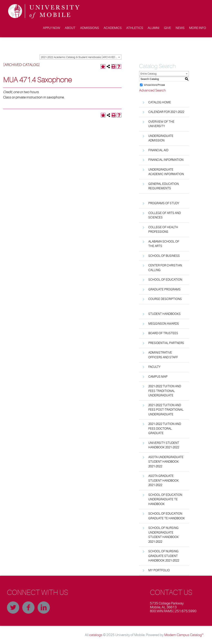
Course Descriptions (165, 299)
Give (167, 28)
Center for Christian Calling (165, 268)
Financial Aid (158, 150)
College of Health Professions (163, 230)
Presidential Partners (166, 343)
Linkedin (44, 608)
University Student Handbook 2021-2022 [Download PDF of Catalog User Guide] (164, 445)
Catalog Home (160, 102)
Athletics (135, 28)
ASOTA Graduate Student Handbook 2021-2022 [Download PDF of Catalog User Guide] (163, 481)
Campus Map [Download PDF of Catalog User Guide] (158, 377)
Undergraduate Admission (161, 138)
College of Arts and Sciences (165, 215)
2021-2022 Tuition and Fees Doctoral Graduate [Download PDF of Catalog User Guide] (165, 429)
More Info (198, 28)
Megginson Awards (164, 324)
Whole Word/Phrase (154, 85)
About (70, 28)
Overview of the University (161, 124)
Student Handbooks (164, 314)
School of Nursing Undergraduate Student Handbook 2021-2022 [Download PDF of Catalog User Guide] (163, 535)
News (180, 28)
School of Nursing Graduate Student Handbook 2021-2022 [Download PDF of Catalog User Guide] (164, 556)
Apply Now (51, 28)
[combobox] (80, 57)
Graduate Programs (164, 289)
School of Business (164, 256)
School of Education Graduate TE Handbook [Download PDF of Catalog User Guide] (167, 516)
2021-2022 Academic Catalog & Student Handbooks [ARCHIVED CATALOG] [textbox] (81, 57)
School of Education (165, 280)
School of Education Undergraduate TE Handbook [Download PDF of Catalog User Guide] (165, 500)
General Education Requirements (163, 186)
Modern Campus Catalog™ (184, 635)
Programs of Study (164, 203)
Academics (113, 28)
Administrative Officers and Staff (163, 355)
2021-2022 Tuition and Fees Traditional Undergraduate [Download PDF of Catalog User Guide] (165, 391)
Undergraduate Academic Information (166, 172)
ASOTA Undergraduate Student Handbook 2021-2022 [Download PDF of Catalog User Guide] (166, 462)
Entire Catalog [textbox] (148, 74)
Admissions (89, 28)
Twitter (13, 608)
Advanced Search (152, 90)
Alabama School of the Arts (164, 244)
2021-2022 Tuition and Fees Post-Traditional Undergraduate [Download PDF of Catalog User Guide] (166, 410)
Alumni (153, 28)
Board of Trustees (163, 333)
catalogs (96, 635)
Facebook (28, 608)
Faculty (154, 367)
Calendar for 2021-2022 (166, 112)
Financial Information (166, 160)
